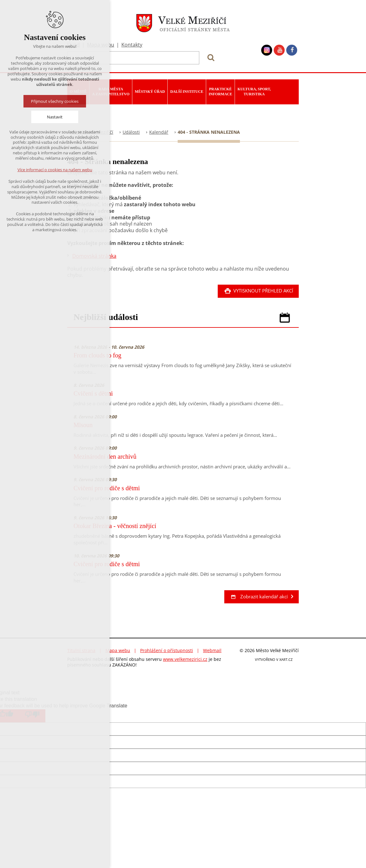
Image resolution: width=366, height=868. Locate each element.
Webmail (212, 650)
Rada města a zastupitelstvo (111, 92)
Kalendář (159, 132)
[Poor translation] (32, 716)
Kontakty (132, 45)
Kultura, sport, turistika (254, 92)
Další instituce (187, 92)
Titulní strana (81, 650)
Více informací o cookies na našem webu (55, 170)
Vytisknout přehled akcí (258, 291)
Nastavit (55, 117)
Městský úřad (150, 92)
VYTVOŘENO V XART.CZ (274, 659)
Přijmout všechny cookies (55, 101)
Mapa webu (118, 650)
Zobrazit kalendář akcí (259, 596)
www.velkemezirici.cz (185, 659)
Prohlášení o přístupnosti (167, 650)
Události (131, 132)
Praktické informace (220, 92)
